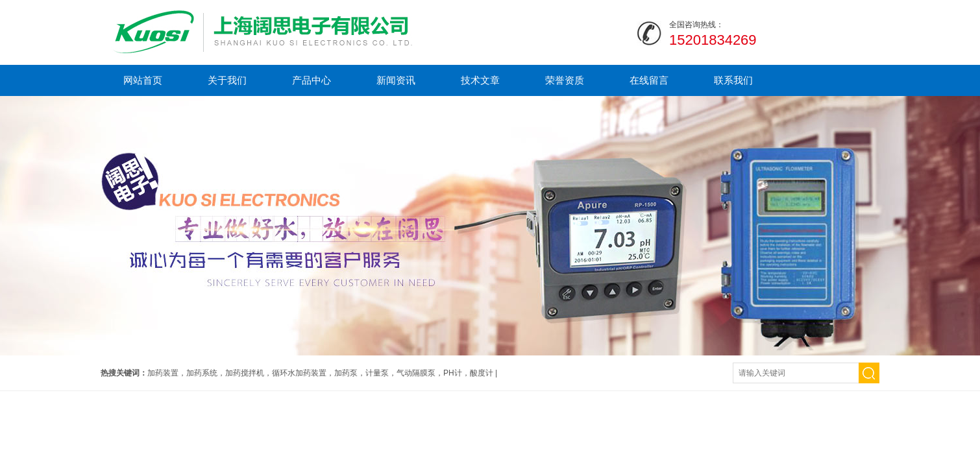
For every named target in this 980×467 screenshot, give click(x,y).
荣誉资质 (565, 80)
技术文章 (480, 80)
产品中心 (312, 80)
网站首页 (143, 80)
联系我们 (733, 80)
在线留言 (649, 80)
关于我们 (227, 80)
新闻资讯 (396, 80)
